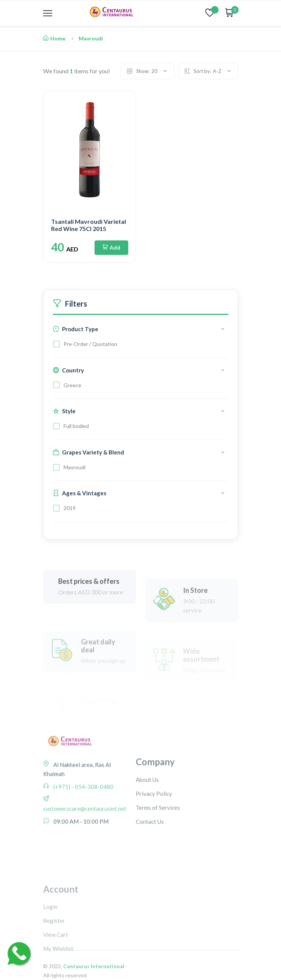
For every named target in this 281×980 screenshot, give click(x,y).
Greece (72, 385)
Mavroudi (91, 38)
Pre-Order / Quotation (90, 344)
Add (111, 247)
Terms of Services (158, 837)
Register (54, 956)
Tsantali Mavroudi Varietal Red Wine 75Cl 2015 (88, 225)
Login (50, 942)
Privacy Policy (154, 823)
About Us (147, 809)
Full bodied (76, 426)
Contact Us (150, 851)
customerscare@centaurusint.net (85, 831)
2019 (70, 508)
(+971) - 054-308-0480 (83, 809)
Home (54, 38)
